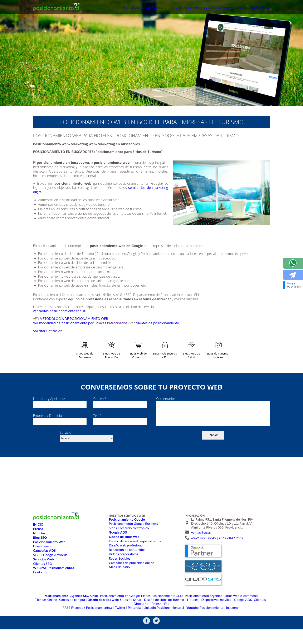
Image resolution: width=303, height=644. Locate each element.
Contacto (262, 8)
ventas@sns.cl (201, 550)
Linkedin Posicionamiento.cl (163, 622)
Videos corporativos (123, 572)
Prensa (235, 617)
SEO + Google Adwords (50, 573)
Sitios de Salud (94, 617)
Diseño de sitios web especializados (134, 559)
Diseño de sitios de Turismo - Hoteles (130, 617)
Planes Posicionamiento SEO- (138, 613)
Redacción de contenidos (127, 568)
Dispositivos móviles (169, 617)
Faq (245, 617)
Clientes (207, 617)
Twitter (125, 622)
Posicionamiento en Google (101, 613)
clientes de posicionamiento (165, 323)
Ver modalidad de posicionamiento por (65, 323)
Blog (247, 8)
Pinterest (137, 622)
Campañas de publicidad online (131, 581)
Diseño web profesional (126, 563)
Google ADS (192, 617)
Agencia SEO (113, 8)
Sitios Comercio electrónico (128, 546)
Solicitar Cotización (54, 337)
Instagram (223, 622)
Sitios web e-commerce (207, 613)
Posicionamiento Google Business (133, 542)
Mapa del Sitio (119, 585)
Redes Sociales (119, 576)
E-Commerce (212, 8)
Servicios (233, 8)
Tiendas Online (232, 613)
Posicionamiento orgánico (174, 613)
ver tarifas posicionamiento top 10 (62, 311)
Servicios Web (43, 577)
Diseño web (178, 8)
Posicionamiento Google (146, 8)
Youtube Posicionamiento (198, 622)
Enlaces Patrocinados (116, 323)
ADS (195, 8)
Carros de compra (255, 613)
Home (95, 8)
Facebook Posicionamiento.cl (101, 622)
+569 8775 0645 (204, 556)
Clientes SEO (43, 581)
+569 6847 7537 (231, 556)
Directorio (222, 617)
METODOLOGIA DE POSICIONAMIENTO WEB (75, 319)
